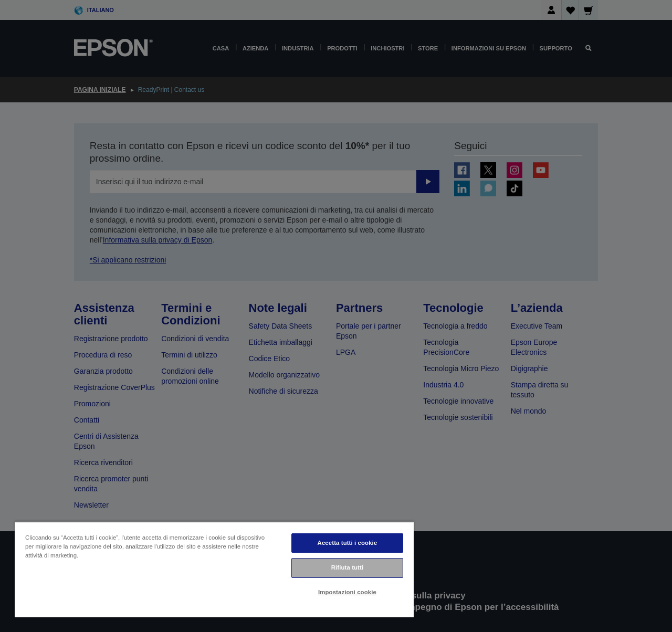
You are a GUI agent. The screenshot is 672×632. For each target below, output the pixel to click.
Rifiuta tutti (348, 567)
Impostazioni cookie (347, 592)
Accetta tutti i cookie (348, 543)
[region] (214, 569)
